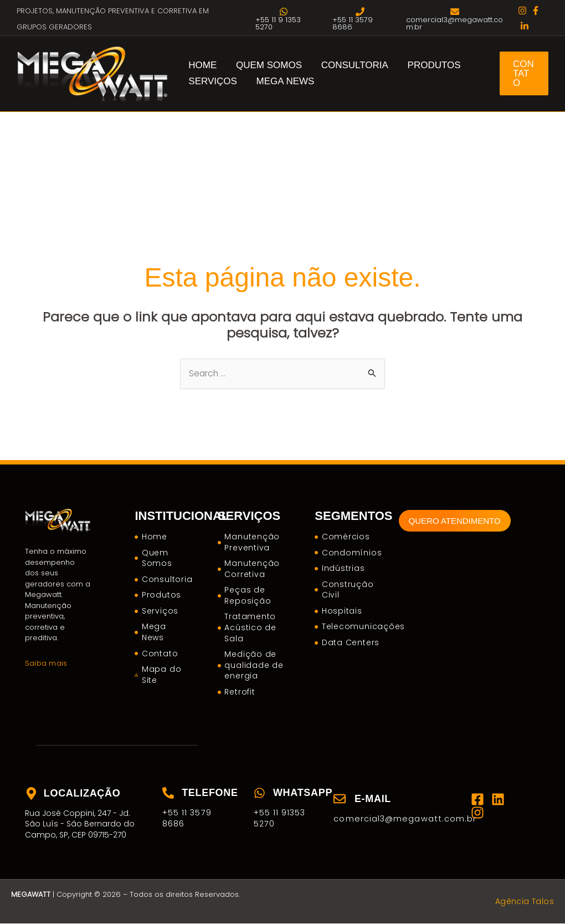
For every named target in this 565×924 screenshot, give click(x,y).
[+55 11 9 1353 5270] (284, 19)
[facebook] (536, 11)
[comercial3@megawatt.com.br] (455, 19)
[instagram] (522, 11)
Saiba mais (45, 663)
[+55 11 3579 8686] (360, 19)
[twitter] (525, 26)
